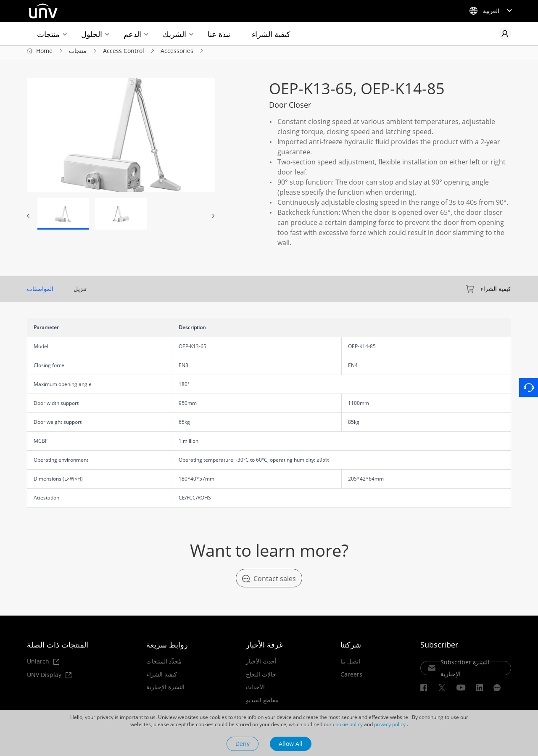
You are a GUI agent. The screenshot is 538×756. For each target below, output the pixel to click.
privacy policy (390, 724)
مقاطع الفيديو (262, 704)
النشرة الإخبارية (165, 691)
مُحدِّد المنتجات (164, 666)
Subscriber (439, 649)
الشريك (174, 34)
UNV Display (49, 679)
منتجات (48, 34)
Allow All (291, 744)
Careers (351, 678)
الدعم (132, 34)
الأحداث (255, 691)
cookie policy (348, 724)
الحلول (92, 34)
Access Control (124, 54)
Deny (243, 744)
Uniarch (43, 666)
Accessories (177, 54)
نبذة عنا (219, 34)
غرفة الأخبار (264, 649)
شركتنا (351, 649)
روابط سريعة (167, 649)
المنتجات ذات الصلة (58, 649)
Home (44, 54)
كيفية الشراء (271, 34)
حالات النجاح (261, 678)
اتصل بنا (350, 666)
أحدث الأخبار (261, 666)
